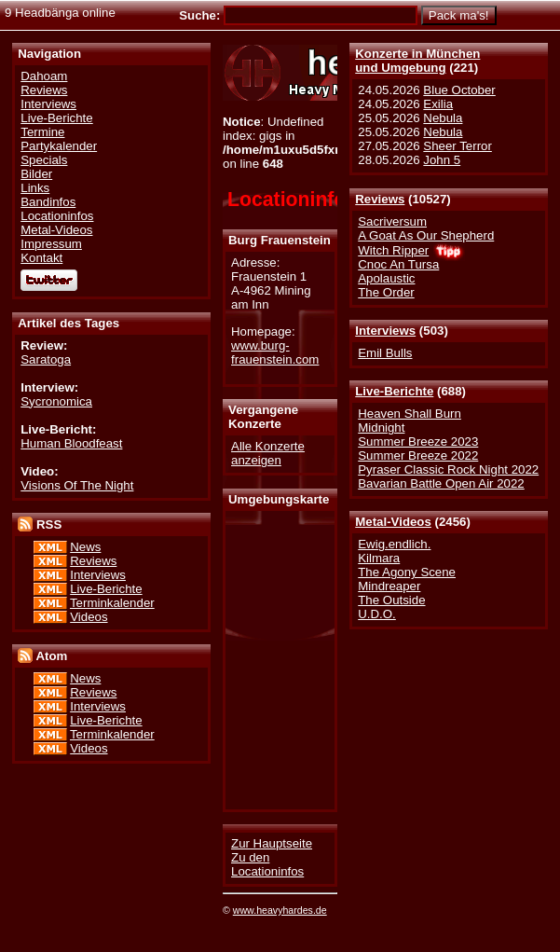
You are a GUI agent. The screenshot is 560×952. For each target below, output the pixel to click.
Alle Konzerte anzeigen (268, 453)
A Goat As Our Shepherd (426, 235)
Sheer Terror (457, 146)
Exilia (438, 104)
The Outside (391, 600)
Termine (42, 132)
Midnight (381, 428)
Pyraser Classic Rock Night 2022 (448, 469)
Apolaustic (386, 278)
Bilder (36, 174)
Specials (44, 160)
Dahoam (44, 76)
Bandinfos (48, 202)
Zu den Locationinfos (267, 864)
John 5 (442, 160)
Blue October (459, 90)
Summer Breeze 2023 (418, 442)
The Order (386, 292)
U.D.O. (377, 614)
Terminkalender (112, 603)
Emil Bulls (385, 353)
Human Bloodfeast (71, 443)
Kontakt (41, 258)
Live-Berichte (394, 391)
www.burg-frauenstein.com (275, 352)
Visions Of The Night (77, 485)
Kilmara (379, 558)
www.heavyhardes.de (280, 910)
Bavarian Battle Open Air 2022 (441, 483)
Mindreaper (389, 586)
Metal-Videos (393, 522)
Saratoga (46, 359)
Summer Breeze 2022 (418, 455)
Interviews (385, 331)
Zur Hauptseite (272, 843)
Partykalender (59, 146)
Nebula (443, 118)
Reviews (380, 199)
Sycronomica (56, 401)
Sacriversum (392, 221)
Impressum (51, 244)
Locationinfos (57, 216)
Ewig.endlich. (394, 544)
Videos (89, 617)
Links (35, 188)
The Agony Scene (407, 572)
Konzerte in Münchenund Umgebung (417, 61)
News (85, 547)
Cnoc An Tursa (398, 264)
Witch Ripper (393, 250)
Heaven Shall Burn (410, 414)
